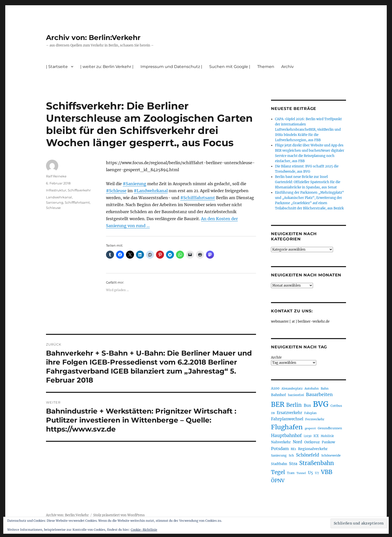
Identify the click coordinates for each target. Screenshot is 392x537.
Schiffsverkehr (79, 190)
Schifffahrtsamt (77, 202)
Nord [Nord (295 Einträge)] (297, 442)
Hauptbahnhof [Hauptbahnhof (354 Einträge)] (286, 436)
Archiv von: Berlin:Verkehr (93, 37)
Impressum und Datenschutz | (171, 67)
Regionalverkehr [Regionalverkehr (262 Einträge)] (313, 449)
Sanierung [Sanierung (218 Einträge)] (279, 455)
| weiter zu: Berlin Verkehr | (107, 67)
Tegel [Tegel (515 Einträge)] (278, 472)
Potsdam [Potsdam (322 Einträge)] (280, 449)
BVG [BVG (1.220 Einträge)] (321, 404)
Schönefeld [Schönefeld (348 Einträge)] (308, 455)
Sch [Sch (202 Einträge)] (291, 455)
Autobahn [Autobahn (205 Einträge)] (312, 388)
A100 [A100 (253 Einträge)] (275, 388)
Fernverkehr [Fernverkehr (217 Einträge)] (315, 419)
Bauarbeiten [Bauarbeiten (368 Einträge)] (319, 395)
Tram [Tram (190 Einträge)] (291, 473)
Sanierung (55, 202)
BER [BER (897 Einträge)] (278, 404)
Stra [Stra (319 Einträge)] (293, 464)
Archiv (287, 67)
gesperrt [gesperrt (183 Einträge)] (310, 428)
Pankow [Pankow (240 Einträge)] (328, 442)
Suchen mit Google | (230, 67)
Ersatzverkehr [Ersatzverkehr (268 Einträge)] (289, 413)
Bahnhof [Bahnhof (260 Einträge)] (278, 395)
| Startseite (57, 67)
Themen (266, 67)
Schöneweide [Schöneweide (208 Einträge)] (331, 455)
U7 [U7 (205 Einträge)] (317, 473)
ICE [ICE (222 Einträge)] (316, 436)
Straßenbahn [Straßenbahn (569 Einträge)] (317, 463)
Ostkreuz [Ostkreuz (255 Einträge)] (312, 442)
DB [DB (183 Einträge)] (273, 413)
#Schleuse (116, 191)
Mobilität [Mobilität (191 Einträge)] (327, 436)
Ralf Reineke (56, 176)
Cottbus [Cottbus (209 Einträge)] (336, 406)
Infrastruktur (56, 190)
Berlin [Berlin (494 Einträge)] (294, 405)
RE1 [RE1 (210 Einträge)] (293, 449)
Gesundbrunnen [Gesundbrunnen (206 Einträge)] (330, 428)
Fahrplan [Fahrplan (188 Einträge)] (310, 413)
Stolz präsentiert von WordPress (119, 515)
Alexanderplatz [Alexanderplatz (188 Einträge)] (292, 389)
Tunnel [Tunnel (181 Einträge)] (301, 473)
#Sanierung (134, 184)
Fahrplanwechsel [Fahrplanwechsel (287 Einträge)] (287, 419)
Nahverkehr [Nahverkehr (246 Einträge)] (281, 442)
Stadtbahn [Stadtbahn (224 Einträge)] (279, 464)
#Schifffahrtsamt (198, 198)
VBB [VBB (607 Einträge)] (327, 472)
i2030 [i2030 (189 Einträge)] (308, 436)
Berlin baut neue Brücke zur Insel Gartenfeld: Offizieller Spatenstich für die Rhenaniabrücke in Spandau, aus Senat (308, 182)
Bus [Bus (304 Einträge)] (307, 405)
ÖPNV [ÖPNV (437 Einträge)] (278, 481)
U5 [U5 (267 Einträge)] (310, 473)
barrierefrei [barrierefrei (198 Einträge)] (296, 395)
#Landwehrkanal (151, 191)
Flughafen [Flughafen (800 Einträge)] (287, 427)
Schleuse (53, 208)
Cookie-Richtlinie (144, 530)
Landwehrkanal (59, 197)
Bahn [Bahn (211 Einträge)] (325, 388)
